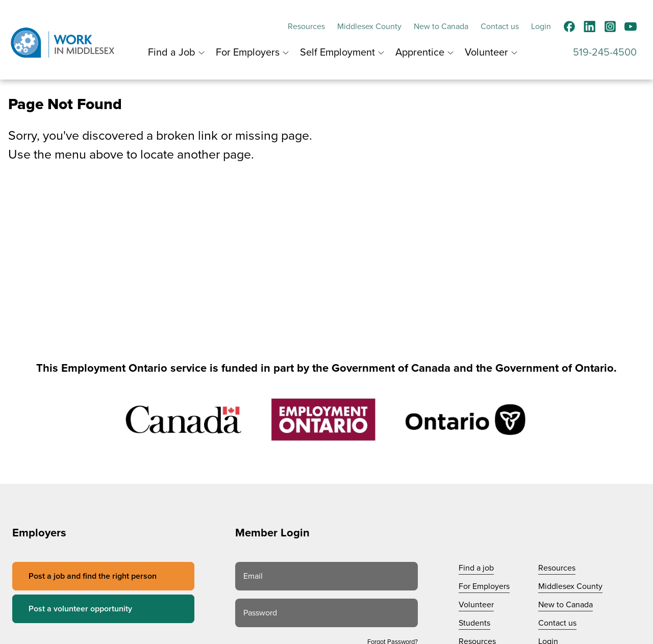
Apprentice (420, 53)
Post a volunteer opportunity (80, 609)
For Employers (248, 53)
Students (474, 623)
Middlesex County (369, 27)
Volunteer (486, 53)
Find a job (476, 568)
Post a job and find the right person (93, 576)
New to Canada (441, 27)
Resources (306, 27)
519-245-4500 (605, 53)
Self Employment (337, 53)
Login (541, 27)
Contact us (500, 27)
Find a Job (172, 53)
